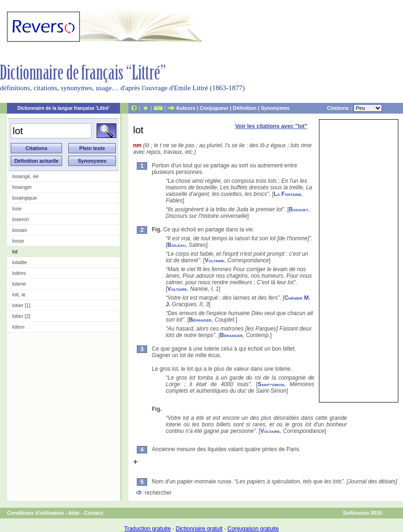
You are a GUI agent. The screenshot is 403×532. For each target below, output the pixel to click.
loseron (21, 219)
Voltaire (214, 260)
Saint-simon (271, 384)
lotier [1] (21, 305)
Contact (94, 513)
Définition (244, 108)
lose (17, 208)
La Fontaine (287, 194)
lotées (19, 273)
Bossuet (298, 209)
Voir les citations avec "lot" (271, 126)
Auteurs (186, 108)
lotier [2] (21, 316)
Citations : (354, 108)
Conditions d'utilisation (35, 513)
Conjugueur (214, 108)
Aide (74, 513)
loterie (19, 284)
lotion (18, 327)
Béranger (200, 320)
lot (15, 252)
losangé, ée (25, 176)
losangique (25, 198)
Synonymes (275, 108)
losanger (22, 187)
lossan (20, 230)
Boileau (176, 245)
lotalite (20, 262)
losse (18, 241)
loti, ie (19, 295)
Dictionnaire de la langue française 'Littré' (64, 108)
